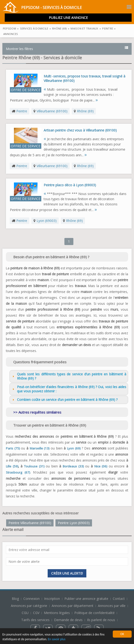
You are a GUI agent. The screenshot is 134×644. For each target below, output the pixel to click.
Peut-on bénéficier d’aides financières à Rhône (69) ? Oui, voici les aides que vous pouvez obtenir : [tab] (69, 389)
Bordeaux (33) (73, 466)
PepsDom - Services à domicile (42, 8)
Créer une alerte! (67, 573)
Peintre (22, 111)
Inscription (52, 599)
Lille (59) (12, 466)
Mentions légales (57, 613)
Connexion (32, 599)
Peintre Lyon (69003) (74, 523)
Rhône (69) (85, 111)
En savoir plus (57, 639)
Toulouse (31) (34, 466)
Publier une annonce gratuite (87, 599)
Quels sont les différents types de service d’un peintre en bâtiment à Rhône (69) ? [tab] (69, 376)
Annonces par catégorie (29, 606)
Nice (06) (101, 466)
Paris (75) (13, 448)
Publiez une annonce (68, 18)
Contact (119, 599)
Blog (16, 599)
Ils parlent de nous (101, 620)
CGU (25, 613)
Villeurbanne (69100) (52, 111)
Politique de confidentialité (94, 613)
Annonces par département (73, 606)
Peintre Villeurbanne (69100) (30, 523)
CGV (36, 613)
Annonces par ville (112, 606)
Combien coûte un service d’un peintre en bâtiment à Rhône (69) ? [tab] (64, 400)
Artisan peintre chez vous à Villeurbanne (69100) (80, 130)
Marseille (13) (40, 448)
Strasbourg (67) (18, 472)
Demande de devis (68, 620)
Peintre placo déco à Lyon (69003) (70, 185)
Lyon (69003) (47, 221)
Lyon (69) (74, 448)
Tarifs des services (35, 620)
